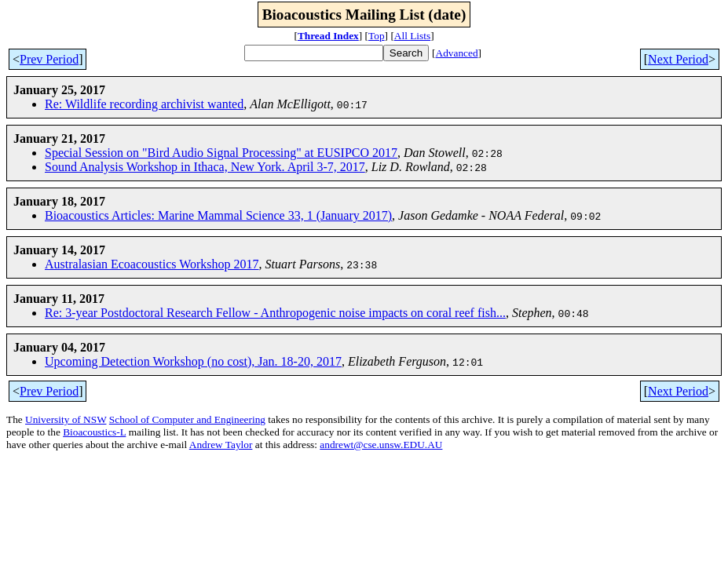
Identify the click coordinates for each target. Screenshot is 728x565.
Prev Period (49, 59)
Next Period (678, 59)
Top (377, 36)
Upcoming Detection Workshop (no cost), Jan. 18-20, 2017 (193, 361)
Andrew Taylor (221, 445)
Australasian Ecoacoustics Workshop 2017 (152, 264)
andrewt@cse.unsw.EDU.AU (381, 445)
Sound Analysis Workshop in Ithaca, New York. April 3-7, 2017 (205, 167)
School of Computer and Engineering (187, 419)
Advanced (457, 53)
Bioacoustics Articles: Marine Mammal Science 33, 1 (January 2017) (218, 215)
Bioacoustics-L (94, 432)
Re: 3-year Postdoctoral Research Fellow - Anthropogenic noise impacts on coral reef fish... (275, 313)
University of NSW (66, 419)
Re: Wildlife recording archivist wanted (144, 104)
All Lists (412, 36)
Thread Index (328, 36)
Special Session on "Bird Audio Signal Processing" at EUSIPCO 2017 (221, 153)
